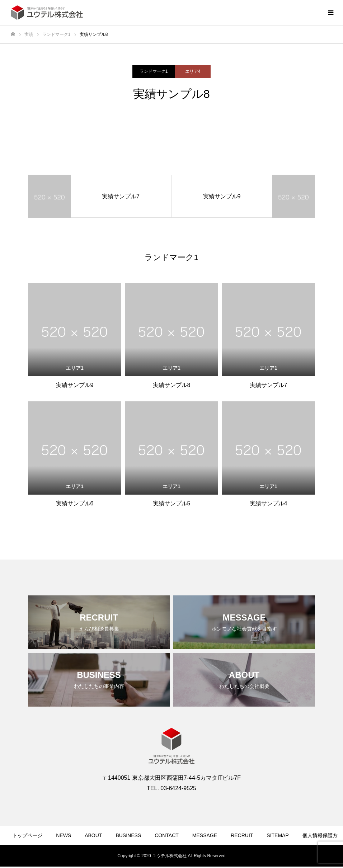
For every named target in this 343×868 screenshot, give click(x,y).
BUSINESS (128, 835)
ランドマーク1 (154, 71)
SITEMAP (278, 835)
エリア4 (193, 71)
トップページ (27, 835)
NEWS (64, 835)
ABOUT (93, 835)
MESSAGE (205, 835)
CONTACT (167, 835)
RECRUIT (242, 835)
